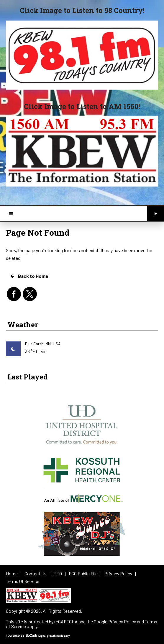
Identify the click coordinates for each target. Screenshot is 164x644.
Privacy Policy (122, 621)
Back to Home (29, 276)
